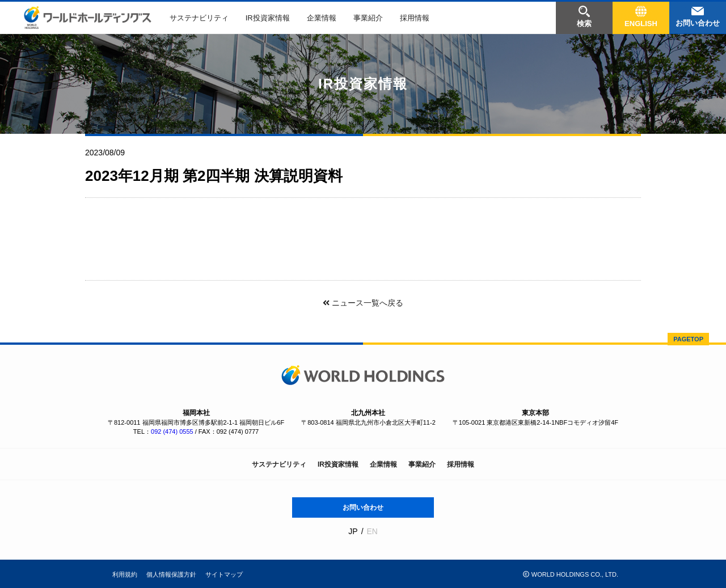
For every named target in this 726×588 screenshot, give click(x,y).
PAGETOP (688, 339)
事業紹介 (368, 18)
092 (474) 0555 (172, 432)
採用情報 (415, 18)
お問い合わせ (363, 507)
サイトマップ (224, 574)
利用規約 (125, 574)
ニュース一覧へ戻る (363, 303)
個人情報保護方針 (171, 574)
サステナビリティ (199, 18)
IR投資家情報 (268, 18)
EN (372, 531)
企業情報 (322, 18)
